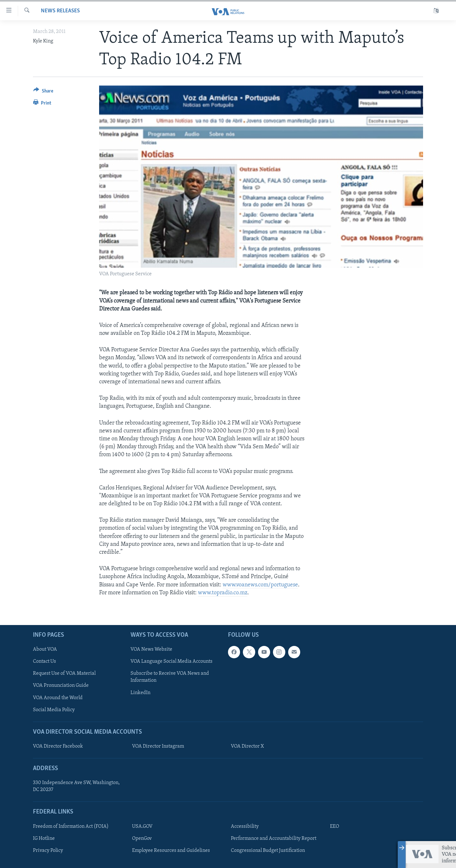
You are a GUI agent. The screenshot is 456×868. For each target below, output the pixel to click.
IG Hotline (44, 839)
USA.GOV (142, 827)
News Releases (60, 11)
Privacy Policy (48, 851)
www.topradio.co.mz (223, 593)
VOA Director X (247, 746)
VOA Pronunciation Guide (61, 686)
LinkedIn (140, 693)
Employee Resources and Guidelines (171, 851)
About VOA (45, 649)
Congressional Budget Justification (268, 851)
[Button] (43, 92)
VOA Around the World (58, 698)
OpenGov (142, 839)
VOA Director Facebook (58, 746)
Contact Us (44, 661)
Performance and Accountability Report (274, 839)
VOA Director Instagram (158, 746)
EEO (335, 827)
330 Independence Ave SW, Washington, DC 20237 (76, 786)
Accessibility (245, 827)
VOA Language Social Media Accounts (171, 661)
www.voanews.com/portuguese (260, 585)
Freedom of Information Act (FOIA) (71, 827)
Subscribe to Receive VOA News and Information (170, 677)
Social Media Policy (54, 710)
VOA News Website (151, 649)
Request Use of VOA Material (64, 673)
